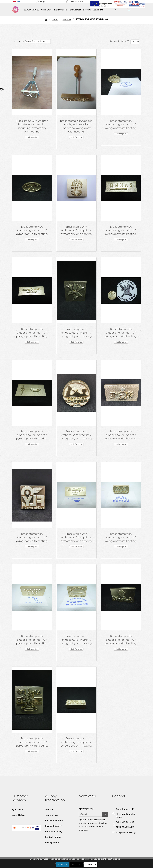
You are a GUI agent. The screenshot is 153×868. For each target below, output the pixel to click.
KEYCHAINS (98, 10)
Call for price (32, 137)
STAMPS (87, 10)
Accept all (62, 865)
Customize (91, 865)
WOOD (27, 10)
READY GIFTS (60, 10)
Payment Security (54, 826)
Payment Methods (54, 820)
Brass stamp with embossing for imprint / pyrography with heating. (121, 125)
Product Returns (53, 837)
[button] (40, 1)
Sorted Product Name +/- (37, 41)
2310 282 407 (76, 2)
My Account (17, 809)
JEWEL (36, 10)
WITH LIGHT (46, 10)
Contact (49, 809)
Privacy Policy (52, 843)
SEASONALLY (75, 10)
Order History (18, 815)
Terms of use (52, 815)
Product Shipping (54, 832)
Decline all (76, 865)
